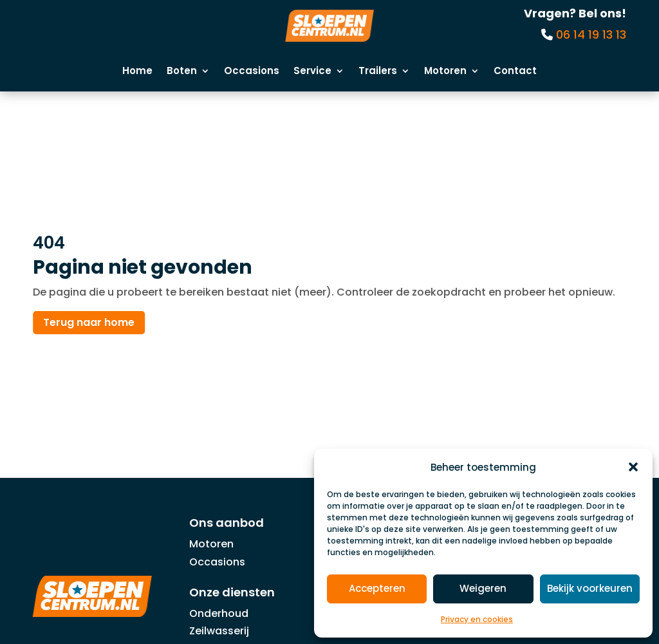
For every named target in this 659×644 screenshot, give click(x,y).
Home (137, 72)
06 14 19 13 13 (591, 34)
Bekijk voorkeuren (590, 588)
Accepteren (377, 588)
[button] (633, 467)
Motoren (445, 72)
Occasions (252, 72)
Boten (182, 72)
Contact (515, 72)
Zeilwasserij (219, 631)
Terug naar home (89, 323)
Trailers (378, 72)
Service (312, 72)
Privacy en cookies (477, 619)
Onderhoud (219, 613)
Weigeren (483, 588)
